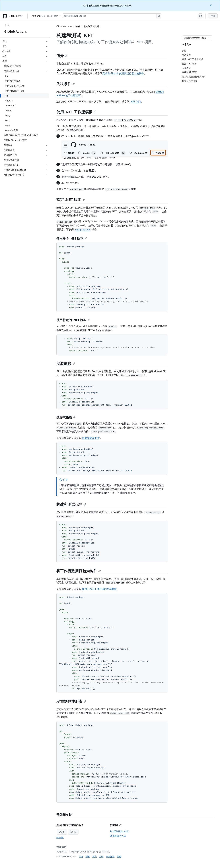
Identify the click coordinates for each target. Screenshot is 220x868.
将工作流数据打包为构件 (79, 571)
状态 (95, 856)
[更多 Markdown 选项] (210, 38)
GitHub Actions (16, 31)
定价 (101, 856)
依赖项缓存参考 (91, 438)
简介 (62, 56)
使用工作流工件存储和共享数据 (99, 589)
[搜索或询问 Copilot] (112, 16)
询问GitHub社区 (119, 831)
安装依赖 (66, 363)
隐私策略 (60, 837)
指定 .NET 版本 (71, 199)
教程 (78, 26)
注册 (213, 16)
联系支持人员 (118, 836)
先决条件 (66, 84)
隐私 (88, 856)
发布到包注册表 (71, 701)
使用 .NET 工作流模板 (76, 112)
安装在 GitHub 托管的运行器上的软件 (123, 73)
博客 (119, 856)
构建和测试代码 (91, 26)
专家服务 (110, 856)
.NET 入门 (135, 101)
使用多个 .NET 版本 (72, 238)
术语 (81, 856)
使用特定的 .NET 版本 (73, 320)
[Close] (211, 5)
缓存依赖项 (66, 417)
